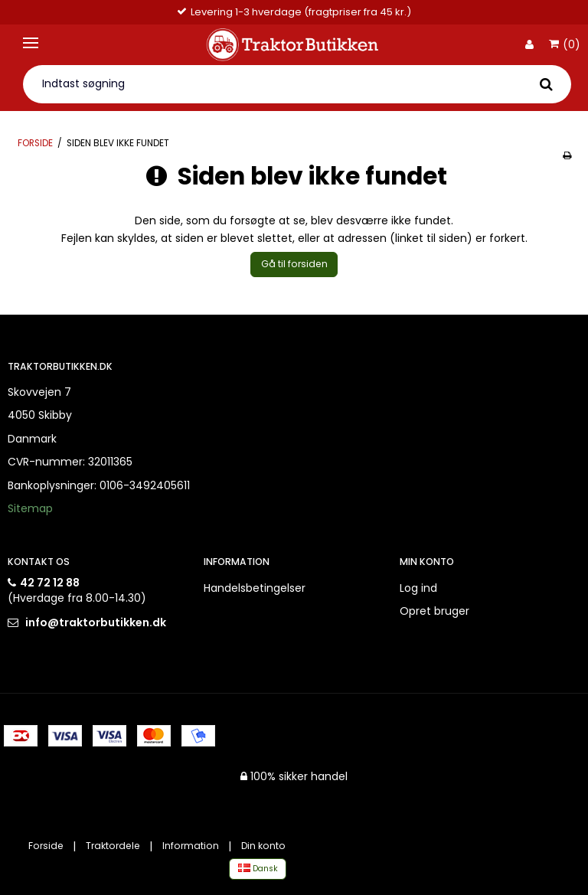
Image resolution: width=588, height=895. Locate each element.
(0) (565, 45)
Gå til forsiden (294, 264)
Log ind (418, 588)
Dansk (258, 869)
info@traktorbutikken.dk (96, 622)
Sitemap (30, 508)
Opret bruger (434, 611)
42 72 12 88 (50, 583)
